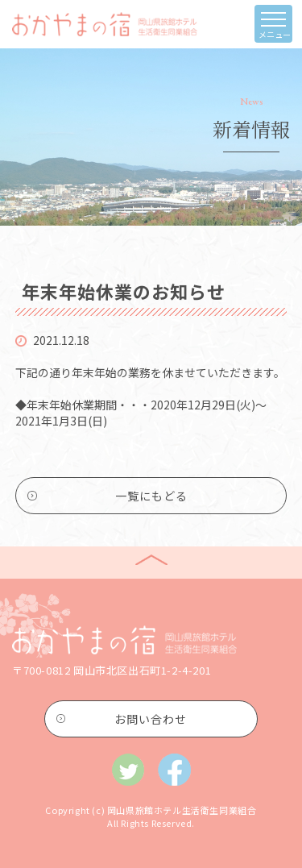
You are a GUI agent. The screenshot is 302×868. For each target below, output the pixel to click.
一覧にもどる (151, 496)
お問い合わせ (151, 719)
